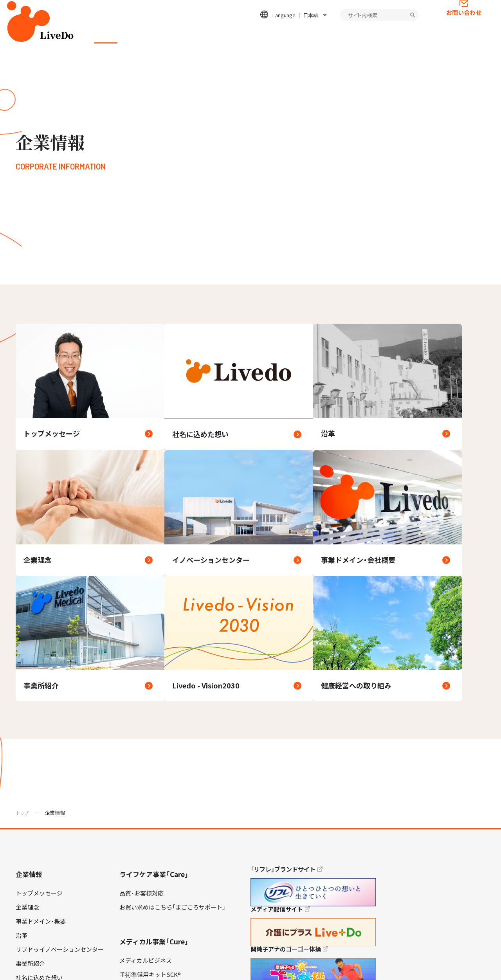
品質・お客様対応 (141, 656)
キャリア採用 (33, 900)
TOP (473, 949)
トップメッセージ (39, 656)
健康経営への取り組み (45, 769)
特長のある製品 (140, 780)
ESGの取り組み (275, 34)
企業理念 (27, 670)
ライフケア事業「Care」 (154, 637)
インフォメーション (382, 34)
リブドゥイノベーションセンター (60, 713)
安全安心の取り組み (146, 752)
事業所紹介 (30, 727)
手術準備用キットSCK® (150, 738)
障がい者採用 (33, 914)
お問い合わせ (464, 25)
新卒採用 (27, 872)
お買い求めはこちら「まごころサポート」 (172, 670)
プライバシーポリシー (39, 964)
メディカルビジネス (146, 724)
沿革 (22, 699)
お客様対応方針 (36, 783)
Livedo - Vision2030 (42, 755)
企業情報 (106, 34)
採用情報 (325, 34)
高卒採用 (27, 886)
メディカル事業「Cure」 (154, 705)
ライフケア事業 (156, 34)
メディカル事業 (216, 34)
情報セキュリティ (97, 964)
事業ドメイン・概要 (41, 685)
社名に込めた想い (39, 741)
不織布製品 (134, 766)
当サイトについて (150, 964)
